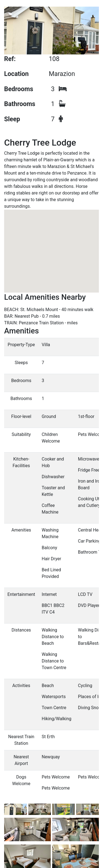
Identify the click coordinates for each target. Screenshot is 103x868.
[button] (52, 243)
